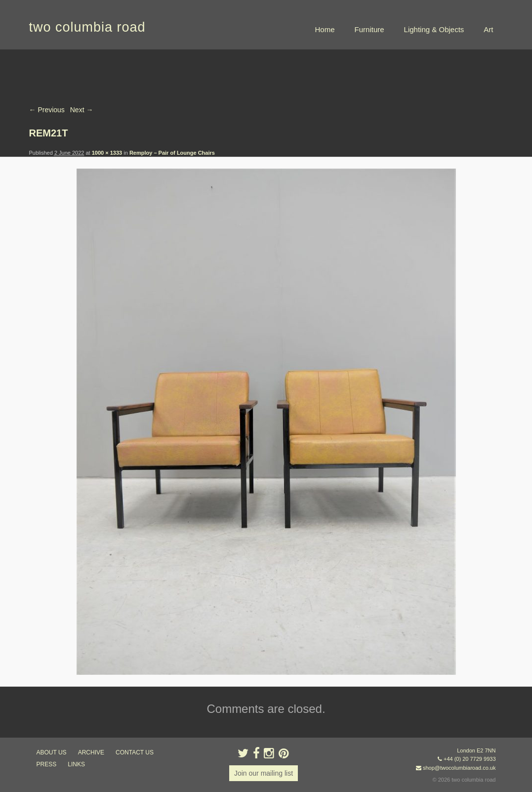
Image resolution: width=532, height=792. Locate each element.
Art (488, 29)
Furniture (369, 29)
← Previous (47, 110)
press (47, 764)
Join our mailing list (264, 773)
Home (325, 29)
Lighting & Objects (434, 29)
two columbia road (87, 27)
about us (52, 752)
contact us (135, 752)
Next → (82, 110)
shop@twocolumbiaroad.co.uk (459, 768)
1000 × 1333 (107, 153)
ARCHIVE (91, 752)
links (76, 764)
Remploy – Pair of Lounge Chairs (172, 153)
